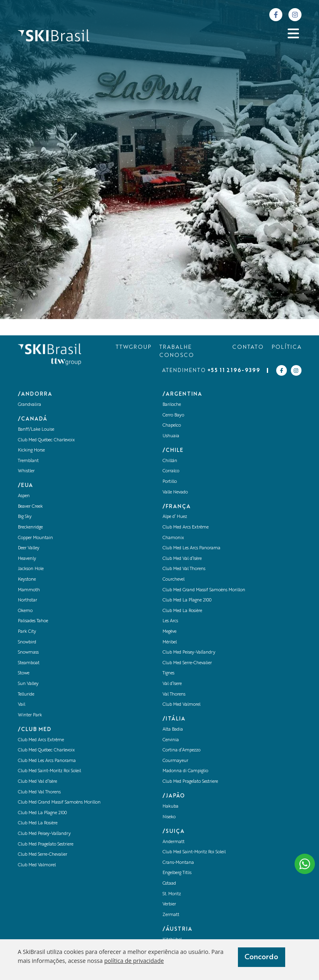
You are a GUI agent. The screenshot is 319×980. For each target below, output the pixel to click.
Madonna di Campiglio (185, 771)
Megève (169, 632)
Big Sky (25, 517)
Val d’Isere (172, 684)
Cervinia (171, 740)
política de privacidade (134, 961)
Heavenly (27, 559)
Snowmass (28, 653)
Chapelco (172, 426)
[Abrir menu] (293, 33)
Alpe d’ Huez (175, 517)
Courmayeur (175, 761)
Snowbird (27, 642)
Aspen (24, 496)
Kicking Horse (31, 450)
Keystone (27, 580)
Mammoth (29, 590)
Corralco (171, 471)
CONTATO (248, 347)
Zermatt (171, 915)
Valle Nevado (175, 492)
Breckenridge (30, 527)
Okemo (25, 611)
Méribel (170, 642)
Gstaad (169, 884)
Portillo (170, 482)
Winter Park (30, 715)
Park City (27, 632)
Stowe (24, 673)
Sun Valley (28, 684)
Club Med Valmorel (37, 865)
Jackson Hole (31, 569)
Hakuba (170, 807)
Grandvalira (30, 405)
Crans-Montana (178, 863)
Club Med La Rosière (38, 823)
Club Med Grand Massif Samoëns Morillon (59, 803)
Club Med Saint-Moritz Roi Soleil (49, 771)
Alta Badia (173, 730)
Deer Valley (29, 548)
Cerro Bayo (173, 415)
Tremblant (28, 461)
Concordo (261, 957)
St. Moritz (172, 894)
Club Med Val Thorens (39, 792)
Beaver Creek (30, 507)
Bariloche (172, 405)
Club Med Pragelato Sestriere (46, 845)
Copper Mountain (35, 538)
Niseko (169, 817)
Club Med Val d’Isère (37, 782)
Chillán (170, 461)
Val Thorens (174, 695)
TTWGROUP (133, 347)
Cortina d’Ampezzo (181, 750)
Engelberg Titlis (177, 873)
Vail (22, 705)
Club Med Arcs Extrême (41, 740)
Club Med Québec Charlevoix (46, 440)
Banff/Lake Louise (36, 430)
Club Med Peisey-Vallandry (44, 834)
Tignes (168, 673)
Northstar (27, 600)
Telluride (26, 695)
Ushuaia (171, 436)
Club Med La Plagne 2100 (42, 813)
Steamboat (29, 663)
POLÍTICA (287, 347)
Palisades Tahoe (33, 621)
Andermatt (174, 842)
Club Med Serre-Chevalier (43, 855)
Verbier (169, 904)
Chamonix (173, 538)
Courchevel (174, 580)
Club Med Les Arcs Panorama (47, 761)
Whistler (26, 471)
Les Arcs (170, 621)
